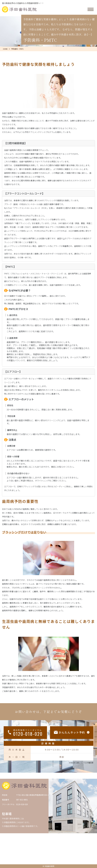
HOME (5, 49)
